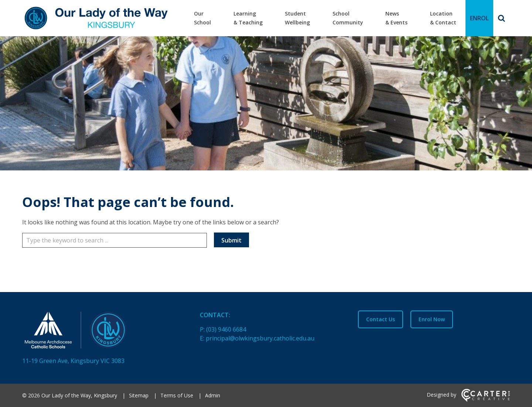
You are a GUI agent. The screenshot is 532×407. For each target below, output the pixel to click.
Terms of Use (177, 395)
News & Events (396, 18)
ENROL (479, 18)
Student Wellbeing (297, 18)
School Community (348, 18)
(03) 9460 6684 (226, 329)
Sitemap (139, 395)
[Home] (98, 332)
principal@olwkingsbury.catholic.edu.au (260, 338)
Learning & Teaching (248, 18)
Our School (202, 18)
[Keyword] (115, 240)
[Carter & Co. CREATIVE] (486, 400)
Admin (213, 395)
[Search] (502, 18)
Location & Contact (443, 18)
